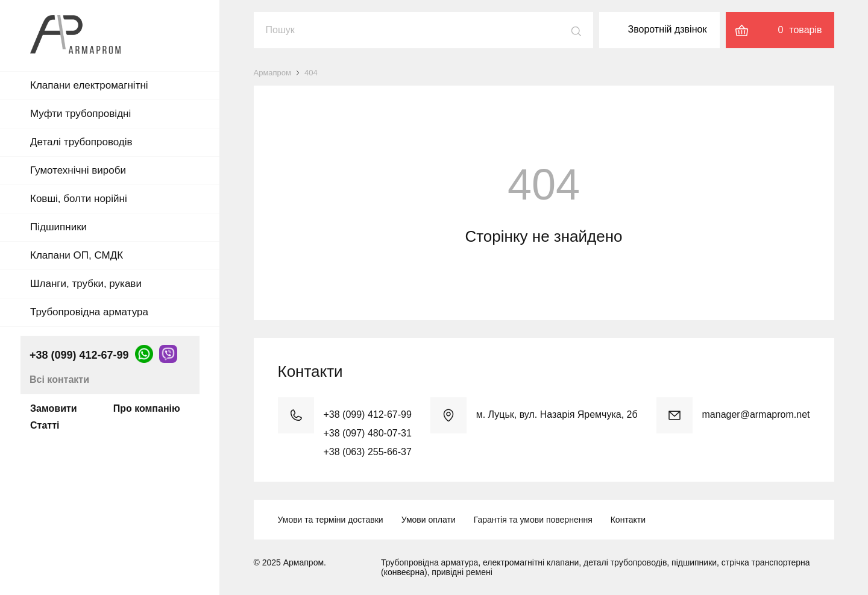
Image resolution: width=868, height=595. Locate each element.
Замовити (54, 408)
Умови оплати (429, 520)
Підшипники (58, 227)
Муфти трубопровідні (80, 114)
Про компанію (147, 408)
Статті (45, 425)
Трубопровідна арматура (89, 312)
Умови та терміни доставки (331, 520)
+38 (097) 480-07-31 (368, 433)
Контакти (628, 520)
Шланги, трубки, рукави (86, 284)
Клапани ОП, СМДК (77, 255)
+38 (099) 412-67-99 (79, 355)
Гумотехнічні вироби (78, 170)
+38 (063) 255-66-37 (368, 452)
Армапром (273, 73)
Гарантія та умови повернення (533, 520)
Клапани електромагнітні (89, 85)
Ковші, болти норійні (79, 199)
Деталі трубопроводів (81, 142)
